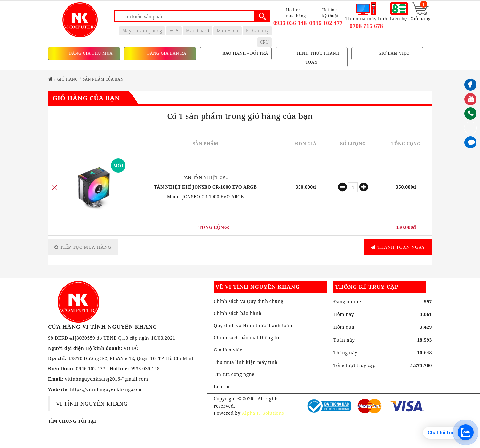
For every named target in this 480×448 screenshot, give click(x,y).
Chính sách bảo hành (238, 313)
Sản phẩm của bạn (103, 79)
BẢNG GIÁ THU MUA (90, 53)
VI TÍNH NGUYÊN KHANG (92, 404)
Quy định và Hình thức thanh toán (253, 325)
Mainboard (198, 31)
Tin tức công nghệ (234, 374)
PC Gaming (257, 31)
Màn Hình (228, 31)
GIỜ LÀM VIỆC (393, 53)
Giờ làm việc (228, 350)
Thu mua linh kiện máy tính (246, 362)
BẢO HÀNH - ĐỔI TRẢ (244, 53)
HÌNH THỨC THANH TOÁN (318, 58)
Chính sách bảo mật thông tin (247, 338)
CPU (264, 42)
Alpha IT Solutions (263, 413)
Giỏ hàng (68, 79)
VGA (174, 31)
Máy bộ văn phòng (142, 31)
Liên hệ (222, 386)
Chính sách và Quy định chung (248, 301)
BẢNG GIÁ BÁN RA (166, 53)
